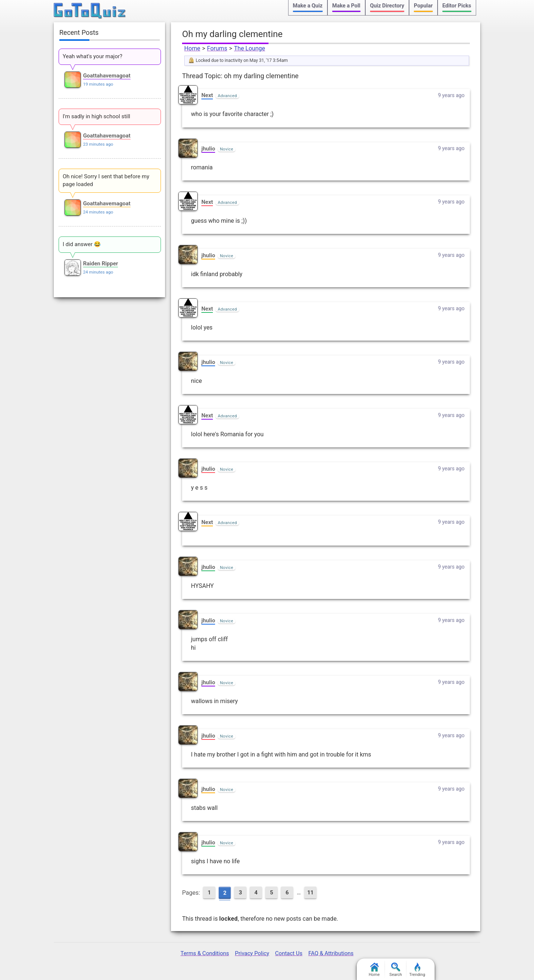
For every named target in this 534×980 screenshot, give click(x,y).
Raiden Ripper (100, 264)
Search (396, 970)
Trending (417, 970)
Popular (423, 6)
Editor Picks (457, 6)
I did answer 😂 (82, 244)
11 (310, 893)
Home (192, 48)
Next (207, 95)
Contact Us (289, 953)
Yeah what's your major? (93, 56)
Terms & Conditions (205, 953)
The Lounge (250, 48)
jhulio (208, 149)
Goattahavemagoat (107, 76)
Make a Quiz (308, 6)
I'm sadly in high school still (96, 116)
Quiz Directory (387, 6)
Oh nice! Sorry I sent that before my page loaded (106, 181)
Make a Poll (346, 6)
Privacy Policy (252, 953)
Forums (217, 48)
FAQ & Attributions (331, 953)
